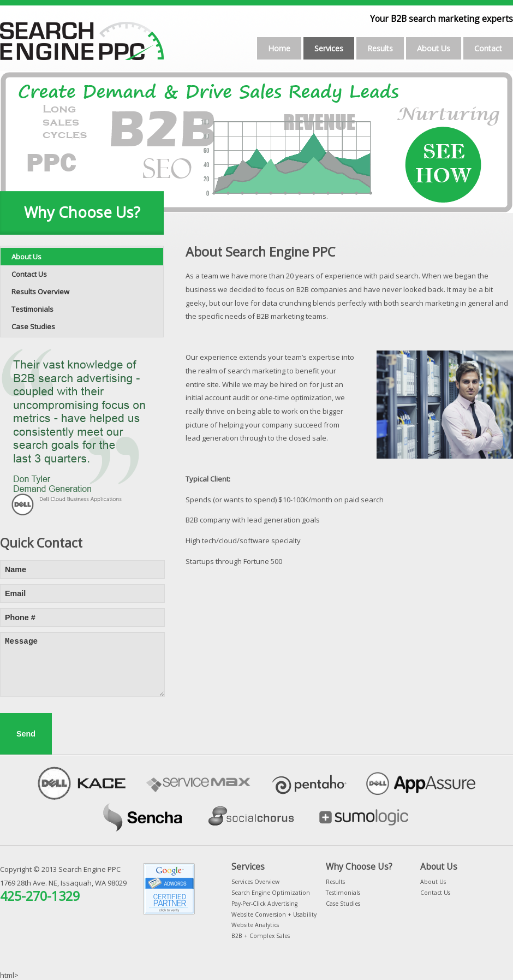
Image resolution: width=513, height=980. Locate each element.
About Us (434, 48)
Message (82, 664)
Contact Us (29, 274)
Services (329, 48)
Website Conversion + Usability (274, 914)
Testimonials (32, 309)
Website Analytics (255, 925)
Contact (488, 48)
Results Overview (40, 292)
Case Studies (33, 326)
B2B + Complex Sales (261, 936)
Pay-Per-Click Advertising (264, 904)
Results (380, 48)
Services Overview (255, 882)
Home (279, 48)
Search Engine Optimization (271, 893)
